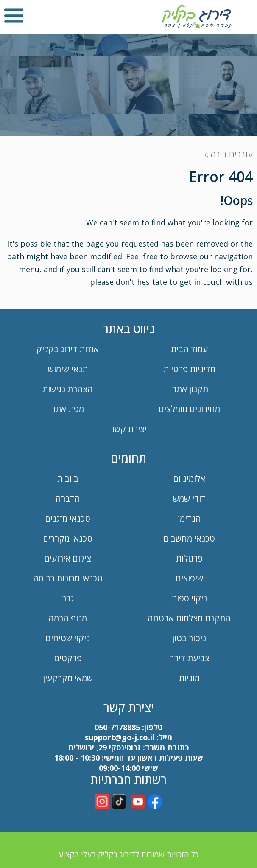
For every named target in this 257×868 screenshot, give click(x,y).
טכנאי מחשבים (189, 538)
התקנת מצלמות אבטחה (189, 618)
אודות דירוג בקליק (68, 349)
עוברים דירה (232, 154)
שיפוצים (189, 578)
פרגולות (189, 558)
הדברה (68, 499)
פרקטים (68, 658)
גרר (68, 598)
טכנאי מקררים (68, 538)
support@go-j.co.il (120, 737)
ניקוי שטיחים (68, 638)
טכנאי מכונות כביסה (68, 578)
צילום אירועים (68, 558)
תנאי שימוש (68, 369)
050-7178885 (117, 727)
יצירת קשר (128, 429)
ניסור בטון (189, 638)
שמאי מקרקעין (68, 678)
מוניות (189, 678)
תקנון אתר (189, 389)
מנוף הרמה (68, 618)
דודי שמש (189, 499)
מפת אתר (68, 409)
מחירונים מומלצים (189, 409)
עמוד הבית (189, 349)
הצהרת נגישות (68, 389)
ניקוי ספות (189, 598)
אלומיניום (189, 479)
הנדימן (189, 518)
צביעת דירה (189, 658)
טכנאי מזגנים (68, 518)
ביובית (68, 479)
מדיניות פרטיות (189, 369)
